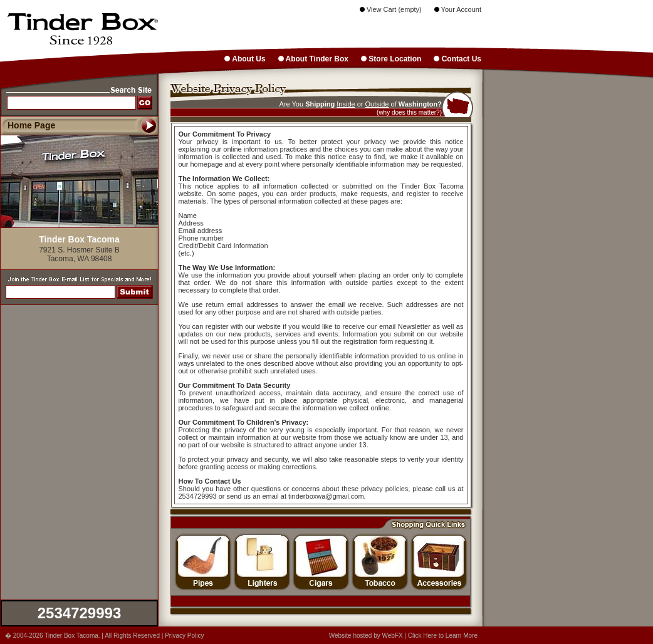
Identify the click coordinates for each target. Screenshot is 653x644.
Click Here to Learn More (443, 636)
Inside (346, 104)
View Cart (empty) (391, 9)
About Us (245, 59)
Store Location (391, 59)
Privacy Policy (184, 636)
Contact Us (457, 59)
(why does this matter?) (409, 112)
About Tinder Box (313, 59)
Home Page (31, 125)
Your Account (458, 9)
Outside (377, 104)
